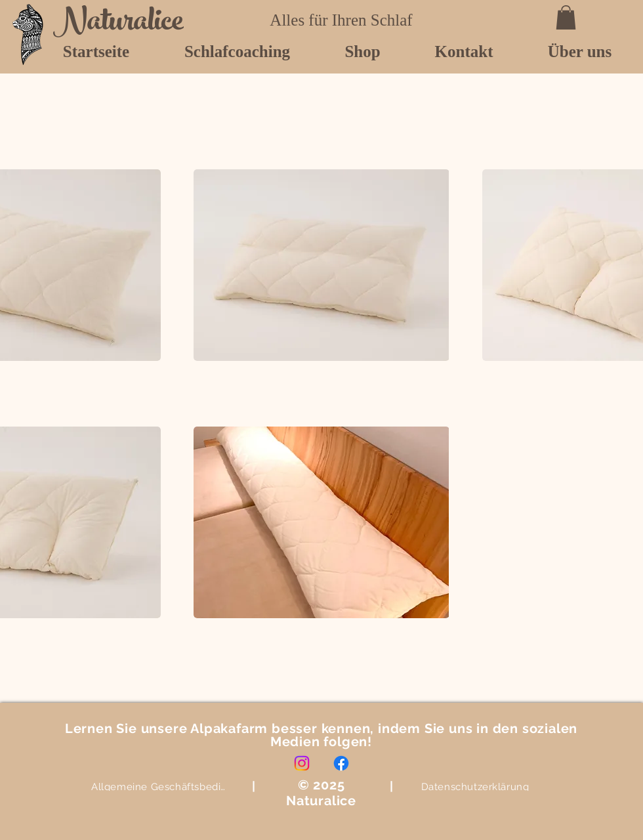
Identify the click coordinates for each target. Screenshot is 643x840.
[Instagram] (302, 763)
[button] (566, 17)
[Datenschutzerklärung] (475, 787)
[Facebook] (341, 763)
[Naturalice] (124, 24)
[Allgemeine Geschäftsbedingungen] (161, 787)
